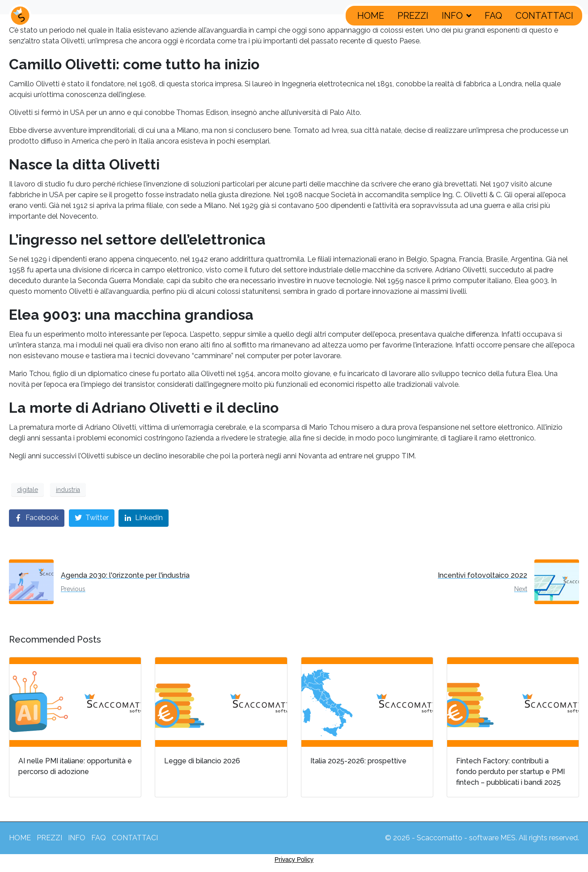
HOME (371, 16)
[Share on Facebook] (37, 518)
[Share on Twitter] (92, 518)
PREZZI (413, 16)
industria (68, 490)
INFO (457, 16)
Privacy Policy (294, 859)
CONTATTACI (544, 16)
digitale (27, 490)
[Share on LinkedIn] (144, 518)
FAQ (493, 16)
